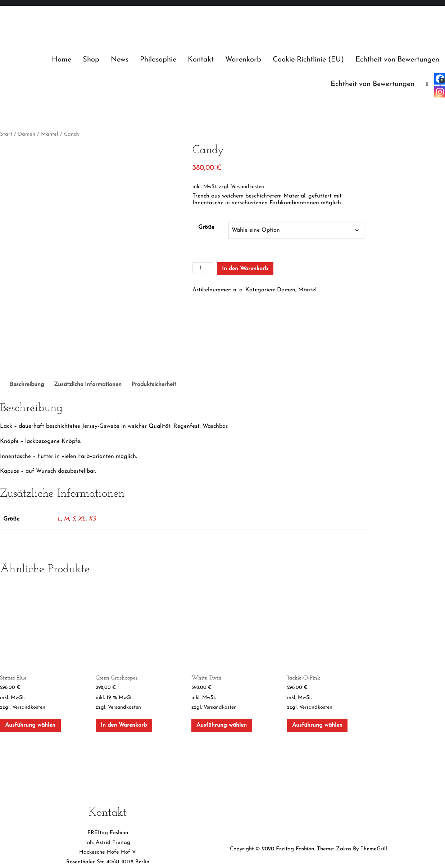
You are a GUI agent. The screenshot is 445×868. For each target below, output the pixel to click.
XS (92, 458)
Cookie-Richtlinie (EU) (308, 60)
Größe (206, 227)
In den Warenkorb (245, 269)
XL (82, 458)
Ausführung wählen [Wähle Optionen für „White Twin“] (222, 664)
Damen (27, 134)
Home (62, 60)
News (120, 60)
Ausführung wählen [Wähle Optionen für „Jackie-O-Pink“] (317, 664)
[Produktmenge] (203, 268)
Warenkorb (243, 60)
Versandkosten (248, 187)
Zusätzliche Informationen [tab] (88, 323)
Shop (91, 60)
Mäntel (50, 134)
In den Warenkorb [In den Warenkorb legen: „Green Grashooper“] (124, 664)
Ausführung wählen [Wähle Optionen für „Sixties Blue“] (30, 664)
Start (6, 134)
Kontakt (201, 60)
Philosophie (158, 60)
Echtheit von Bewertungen (397, 60)
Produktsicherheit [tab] (154, 323)
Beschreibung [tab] (27, 323)
